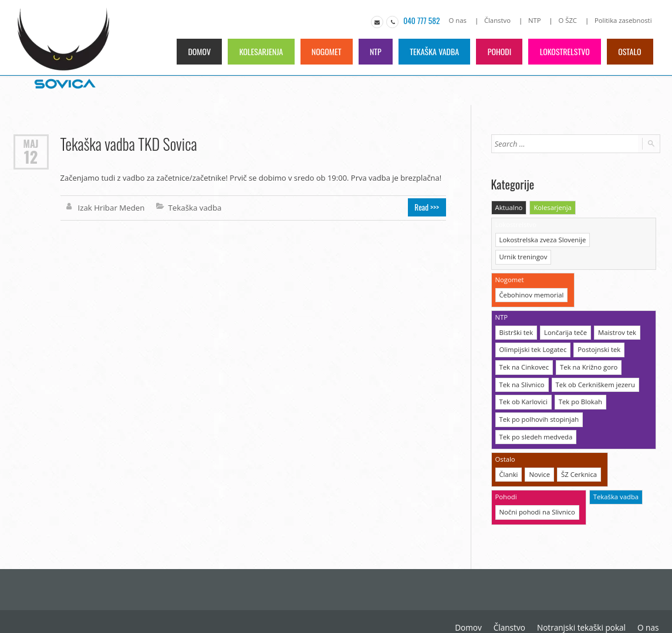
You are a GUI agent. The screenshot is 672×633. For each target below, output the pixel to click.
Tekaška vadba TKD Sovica (128, 143)
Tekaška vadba (432, 51)
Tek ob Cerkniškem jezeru (593, 363)
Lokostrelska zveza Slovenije (542, 238)
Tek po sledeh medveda (535, 414)
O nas (461, 20)
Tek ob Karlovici (523, 380)
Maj (31, 143)
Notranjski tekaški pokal (487, 604)
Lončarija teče (564, 312)
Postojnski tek (597, 329)
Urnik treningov (618, 238)
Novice (539, 451)
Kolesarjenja (256, 51)
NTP (537, 20)
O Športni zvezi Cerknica (616, 604)
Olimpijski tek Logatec (532, 329)
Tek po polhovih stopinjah (538, 397)
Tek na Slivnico (521, 363)
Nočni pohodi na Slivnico (536, 488)
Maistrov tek (615, 312)
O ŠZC (570, 20)
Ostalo (629, 51)
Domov (193, 51)
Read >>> (428, 207)
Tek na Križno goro (587, 346)
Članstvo (500, 20)
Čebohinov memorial (531, 275)
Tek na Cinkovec (524, 346)
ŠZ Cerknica (577, 451)
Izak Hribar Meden (111, 207)
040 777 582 (425, 21)
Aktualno (509, 207)
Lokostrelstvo (564, 51)
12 (31, 157)
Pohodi (498, 51)
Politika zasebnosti (624, 20)
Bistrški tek (516, 312)
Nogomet (322, 51)
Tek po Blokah (579, 380)
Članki (509, 451)
